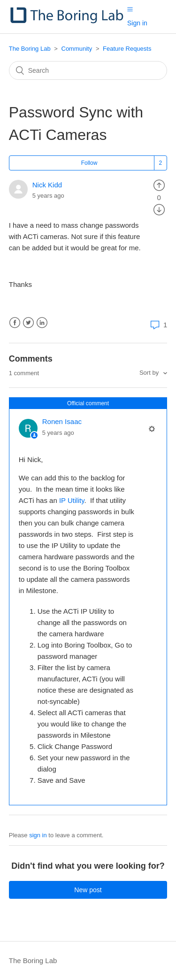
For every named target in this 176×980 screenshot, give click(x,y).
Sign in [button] (137, 23)
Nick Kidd (47, 185)
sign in (38, 835)
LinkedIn (42, 323)
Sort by (150, 373)
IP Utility (72, 500)
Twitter (28, 323)
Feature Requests (127, 49)
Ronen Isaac (62, 421)
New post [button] (88, 890)
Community (77, 49)
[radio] (159, 185)
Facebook (15, 323)
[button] (130, 9)
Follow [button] (89, 163)
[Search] (88, 70)
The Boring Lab (30, 49)
